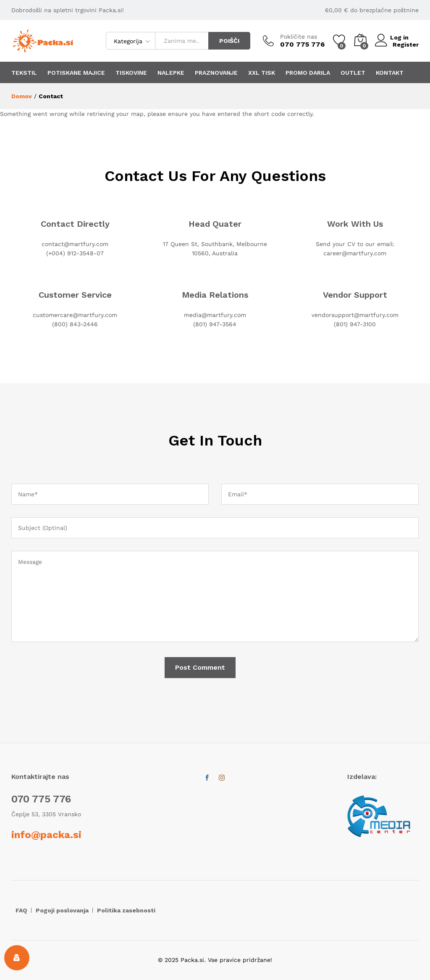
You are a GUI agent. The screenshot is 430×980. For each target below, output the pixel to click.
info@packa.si (46, 835)
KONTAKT (390, 73)
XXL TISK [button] (262, 73)
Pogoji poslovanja (62, 910)
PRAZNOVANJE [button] (216, 73)
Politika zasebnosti (126, 910)
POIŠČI (229, 41)
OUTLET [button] (353, 73)
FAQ (21, 910)
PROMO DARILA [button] (308, 73)
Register (406, 44)
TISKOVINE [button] (131, 73)
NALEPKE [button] (171, 73)
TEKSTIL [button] (24, 73)
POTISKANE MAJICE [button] (76, 73)
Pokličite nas (299, 37)
